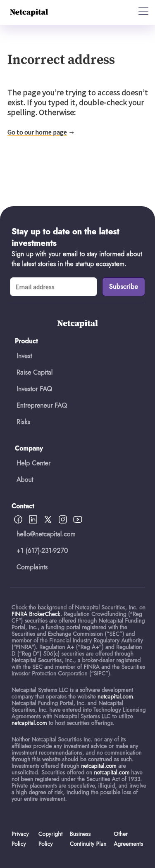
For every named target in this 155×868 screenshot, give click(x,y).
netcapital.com (115, 696)
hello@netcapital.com (46, 534)
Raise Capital (35, 372)
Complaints (32, 567)
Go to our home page (37, 132)
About (25, 480)
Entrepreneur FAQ (42, 405)
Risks (23, 422)
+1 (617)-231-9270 (42, 551)
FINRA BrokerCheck (36, 614)
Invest (24, 356)
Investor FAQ (34, 389)
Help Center (33, 463)
